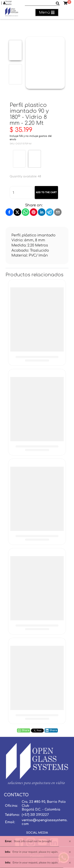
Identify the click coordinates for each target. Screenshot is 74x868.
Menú (47, 13)
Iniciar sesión (7, 3)
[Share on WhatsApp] (25, 212)
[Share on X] (17, 212)
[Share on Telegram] (50, 212)
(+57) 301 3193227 (35, 815)
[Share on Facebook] (9, 212)
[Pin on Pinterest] (34, 212)
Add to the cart (46, 192)
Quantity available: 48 (25, 176)
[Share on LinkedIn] (42, 212)
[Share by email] (58, 212)
